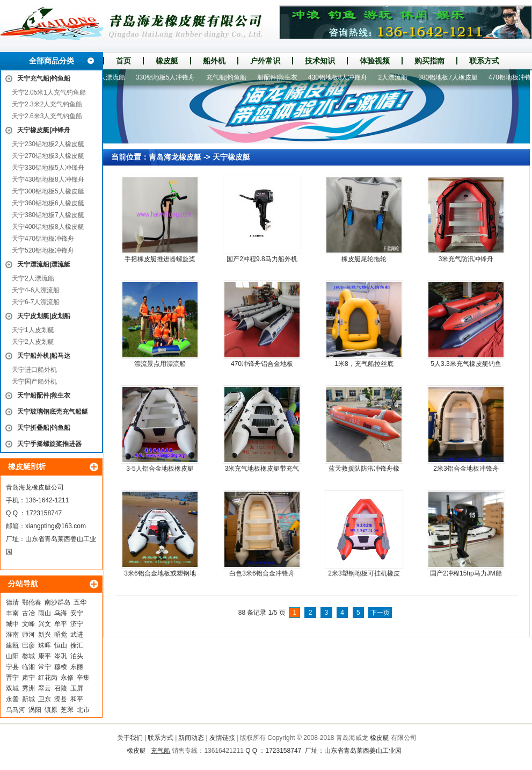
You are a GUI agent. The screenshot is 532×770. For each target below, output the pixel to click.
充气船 (161, 751)
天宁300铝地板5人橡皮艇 (48, 191)
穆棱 (61, 667)
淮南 (12, 635)
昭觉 (61, 635)
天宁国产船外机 (34, 382)
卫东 (45, 699)
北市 (83, 710)
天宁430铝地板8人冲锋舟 (48, 179)
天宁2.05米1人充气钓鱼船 (49, 92)
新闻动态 (191, 738)
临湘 (28, 667)
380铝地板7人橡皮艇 (453, 77)
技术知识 (320, 61)
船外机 (214, 61)
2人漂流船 (398, 77)
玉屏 (77, 688)
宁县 (12, 667)
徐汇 (77, 645)
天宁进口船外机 (34, 370)
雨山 (45, 613)
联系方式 (484, 61)
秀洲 (28, 688)
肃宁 (28, 678)
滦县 (61, 699)
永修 (67, 678)
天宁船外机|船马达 (44, 356)
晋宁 (12, 678)
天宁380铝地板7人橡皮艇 (48, 215)
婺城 (28, 656)
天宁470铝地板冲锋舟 (43, 239)
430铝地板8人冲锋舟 (343, 77)
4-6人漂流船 (112, 77)
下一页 (380, 613)
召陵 (61, 688)
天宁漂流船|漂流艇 (44, 264)
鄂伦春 (32, 602)
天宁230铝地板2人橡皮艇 (48, 144)
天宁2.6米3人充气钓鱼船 (47, 116)
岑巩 (61, 656)
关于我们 (130, 738)
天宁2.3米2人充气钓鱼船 (47, 104)
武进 (77, 635)
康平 (45, 656)
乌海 (61, 613)
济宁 (77, 624)
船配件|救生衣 (282, 77)
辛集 (83, 678)
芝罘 (67, 710)
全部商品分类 (52, 61)
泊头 (77, 656)
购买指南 (429, 61)
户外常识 (265, 61)
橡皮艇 (167, 61)
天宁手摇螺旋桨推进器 (49, 444)
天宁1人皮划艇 (33, 330)
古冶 (28, 613)
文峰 (28, 624)
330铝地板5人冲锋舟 (170, 77)
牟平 (61, 624)
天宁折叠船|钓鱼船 (44, 428)
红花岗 (48, 678)
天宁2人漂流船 (33, 278)
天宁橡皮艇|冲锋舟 (44, 130)
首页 (123, 61)
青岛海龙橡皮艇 (175, 157)
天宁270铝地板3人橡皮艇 (48, 156)
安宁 (77, 613)
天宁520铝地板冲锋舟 (43, 250)
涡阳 (35, 710)
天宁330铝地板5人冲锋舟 (48, 168)
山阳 (12, 656)
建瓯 (12, 645)
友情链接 (222, 738)
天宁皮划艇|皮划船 (44, 316)
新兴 (45, 635)
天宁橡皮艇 (231, 157)
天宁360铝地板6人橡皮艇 (48, 203)
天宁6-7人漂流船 (36, 302)
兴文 (45, 624)
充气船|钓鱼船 (231, 77)
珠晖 (45, 645)
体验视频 (375, 61)
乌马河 (16, 710)
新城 (28, 699)
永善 (12, 699)
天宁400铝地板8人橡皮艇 (48, 227)
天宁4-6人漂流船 (36, 290)
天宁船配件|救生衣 (44, 395)
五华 (80, 602)
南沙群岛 (57, 602)
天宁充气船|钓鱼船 (44, 78)
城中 (12, 624)
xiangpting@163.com (56, 526)
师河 (28, 635)
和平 (77, 699)
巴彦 (28, 645)
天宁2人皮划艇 (33, 342)
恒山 (61, 645)
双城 (12, 688)
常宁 (45, 667)
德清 (12, 602)
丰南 (12, 613)
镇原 (51, 710)
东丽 (77, 667)
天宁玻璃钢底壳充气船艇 (53, 412)
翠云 (45, 688)
